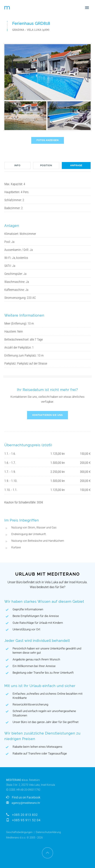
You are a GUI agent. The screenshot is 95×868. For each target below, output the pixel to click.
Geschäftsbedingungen (19, 832)
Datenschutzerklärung (48, 832)
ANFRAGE (76, 165)
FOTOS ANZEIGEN (48, 140)
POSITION (46, 165)
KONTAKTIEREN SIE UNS (47, 415)
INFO (17, 165)
